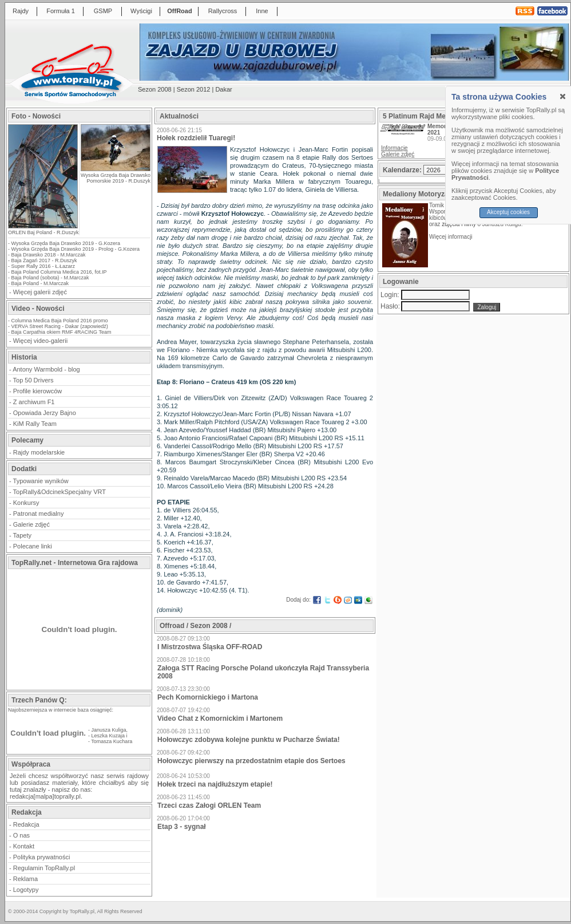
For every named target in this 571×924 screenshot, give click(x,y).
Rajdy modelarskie (39, 452)
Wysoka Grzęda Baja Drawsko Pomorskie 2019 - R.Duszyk (116, 178)
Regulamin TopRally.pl (44, 868)
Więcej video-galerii (40, 341)
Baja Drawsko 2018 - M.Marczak (49, 255)
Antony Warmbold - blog (46, 369)
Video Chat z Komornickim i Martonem (220, 718)
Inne (262, 11)
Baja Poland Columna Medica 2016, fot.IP (59, 272)
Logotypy (26, 890)
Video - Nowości (38, 309)
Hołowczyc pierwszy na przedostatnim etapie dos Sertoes (251, 761)
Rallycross (223, 11)
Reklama (25, 879)
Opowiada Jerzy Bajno (45, 413)
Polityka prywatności (42, 857)
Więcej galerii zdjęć (40, 292)
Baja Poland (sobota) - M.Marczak (50, 278)
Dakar (223, 89)
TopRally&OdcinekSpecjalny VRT (60, 492)
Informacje (394, 148)
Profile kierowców (38, 391)
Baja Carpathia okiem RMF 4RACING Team (62, 332)
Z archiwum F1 (34, 402)
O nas (21, 835)
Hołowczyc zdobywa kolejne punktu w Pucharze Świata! (249, 740)
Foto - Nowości (36, 116)
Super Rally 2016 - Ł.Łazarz (43, 266)
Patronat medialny (39, 514)
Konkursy (26, 503)
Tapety (22, 535)
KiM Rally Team (35, 424)
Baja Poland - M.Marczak (40, 283)
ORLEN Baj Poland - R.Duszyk (43, 232)
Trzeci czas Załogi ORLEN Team (209, 805)
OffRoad (179, 11)
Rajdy (21, 11)
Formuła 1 (61, 11)
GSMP (103, 11)
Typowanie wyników (41, 481)
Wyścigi (141, 11)
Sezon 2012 (194, 89)
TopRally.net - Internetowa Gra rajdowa (75, 563)
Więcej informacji (451, 237)
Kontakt (24, 846)
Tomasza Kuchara (112, 741)
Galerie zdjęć (31, 524)
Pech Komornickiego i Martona (208, 697)
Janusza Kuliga (109, 730)
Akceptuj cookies (508, 212)
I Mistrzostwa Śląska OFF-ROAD (210, 647)
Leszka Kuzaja (108, 736)
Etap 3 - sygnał (182, 827)
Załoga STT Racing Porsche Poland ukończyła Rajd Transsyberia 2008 (263, 672)
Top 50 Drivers (33, 380)
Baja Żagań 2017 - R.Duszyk (44, 260)
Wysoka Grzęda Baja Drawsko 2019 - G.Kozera (66, 243)
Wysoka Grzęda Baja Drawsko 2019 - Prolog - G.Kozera (76, 249)
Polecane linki (33, 546)
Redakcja (26, 824)
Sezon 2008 (155, 89)
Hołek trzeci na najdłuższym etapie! (215, 784)
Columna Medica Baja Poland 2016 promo (60, 321)
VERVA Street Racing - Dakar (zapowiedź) (60, 326)
